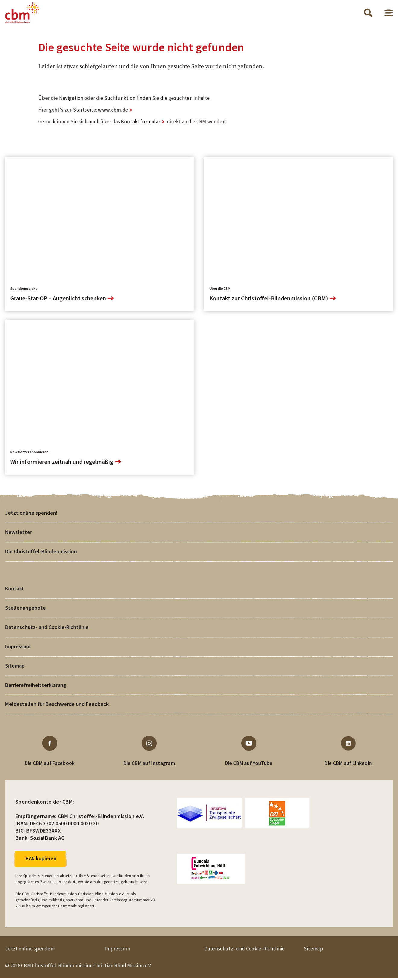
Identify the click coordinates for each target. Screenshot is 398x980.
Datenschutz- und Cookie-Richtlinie (47, 629)
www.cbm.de (113, 111)
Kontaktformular (141, 123)
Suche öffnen (368, 13)
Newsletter (19, 533)
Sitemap (15, 667)
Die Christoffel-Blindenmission (41, 553)
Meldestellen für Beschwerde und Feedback (57, 706)
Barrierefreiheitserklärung (36, 686)
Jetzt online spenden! (31, 514)
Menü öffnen (389, 13)
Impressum (18, 648)
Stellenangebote (25, 609)
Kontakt (15, 590)
